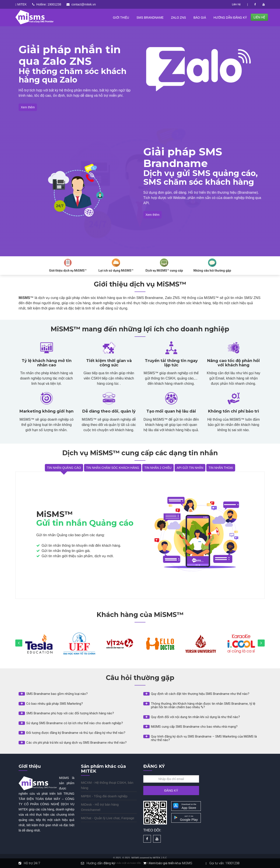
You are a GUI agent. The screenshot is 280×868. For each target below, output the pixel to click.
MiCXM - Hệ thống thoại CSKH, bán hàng (107, 785)
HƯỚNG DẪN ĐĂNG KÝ (230, 18)
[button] (78, 694)
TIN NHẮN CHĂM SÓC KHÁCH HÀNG (113, 468)
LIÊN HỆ (259, 17)
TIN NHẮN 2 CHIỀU (158, 468)
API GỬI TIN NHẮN (190, 468)
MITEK (22, 4)
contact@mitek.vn (83, 4)
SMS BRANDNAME (150, 18)
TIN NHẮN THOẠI (221, 468)
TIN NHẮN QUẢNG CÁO (64, 468)
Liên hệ (236, 4)
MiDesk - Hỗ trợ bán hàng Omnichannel (100, 807)
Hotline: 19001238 (49, 4)
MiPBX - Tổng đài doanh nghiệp (104, 796)
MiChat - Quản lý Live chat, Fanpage (108, 818)
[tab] (78, 695)
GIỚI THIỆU (121, 18)
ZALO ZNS (178, 18)
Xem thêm (28, 107)
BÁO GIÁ (200, 18)
